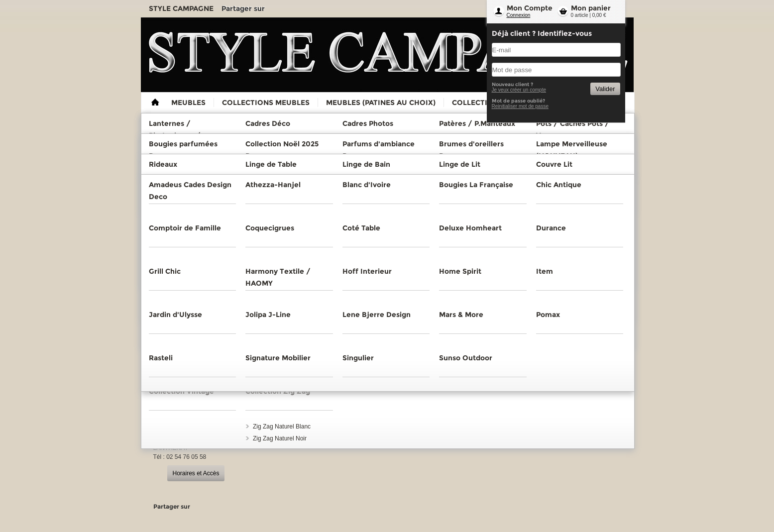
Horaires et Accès (196, 473)
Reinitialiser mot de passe (520, 106)
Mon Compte (530, 8)
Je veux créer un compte (519, 90)
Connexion (519, 15)
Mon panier (591, 8)
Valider (605, 89)
